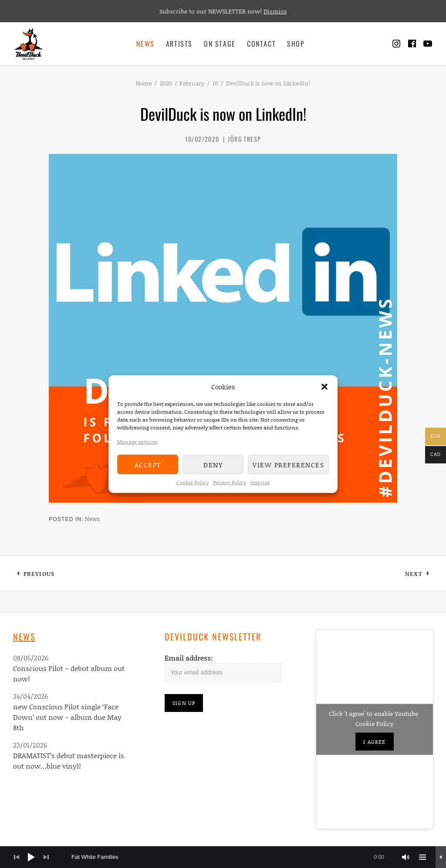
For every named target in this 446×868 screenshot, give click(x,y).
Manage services (137, 442)
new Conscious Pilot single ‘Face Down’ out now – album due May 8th (67, 717)
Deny (213, 464)
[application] (223, 857)
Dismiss (275, 11)
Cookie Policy (193, 482)
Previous (39, 575)
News (145, 44)
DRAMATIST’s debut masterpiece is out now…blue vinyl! (69, 761)
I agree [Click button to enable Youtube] (374, 742)
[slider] (232, 857)
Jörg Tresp (244, 139)
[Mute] (406, 857)
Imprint (260, 482)
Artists (179, 44)
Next (419, 575)
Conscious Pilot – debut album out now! (69, 673)
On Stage (220, 44)
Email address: (189, 658)
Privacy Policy (230, 482)
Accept (148, 464)
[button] (324, 387)
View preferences (288, 464)
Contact (261, 44)
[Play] (31, 857)
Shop (296, 44)
